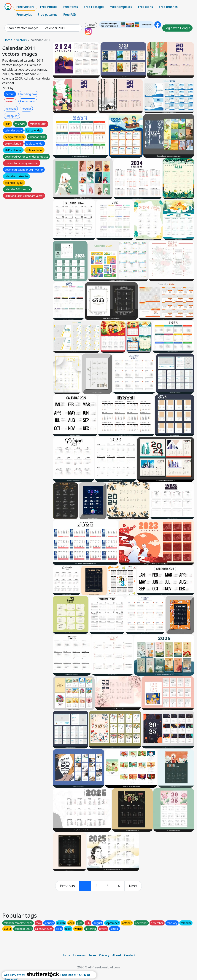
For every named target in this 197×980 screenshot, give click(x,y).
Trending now (28, 94)
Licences (79, 955)
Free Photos (49, 7)
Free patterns (48, 15)
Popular (26, 109)
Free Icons (145, 7)
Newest (10, 101)
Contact (130, 955)
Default (10, 94)
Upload (91, 25)
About (117, 955)
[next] (133, 886)
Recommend (28, 101)
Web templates (121, 7)
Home (8, 40)
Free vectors (25, 7)
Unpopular (12, 116)
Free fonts (71, 7)
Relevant (11, 109)
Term (92, 955)
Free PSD (70, 15)
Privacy (104, 955)
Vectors (21, 40)
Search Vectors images (23, 28)
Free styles (24, 15)
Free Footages (94, 7)
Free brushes (168, 7)
